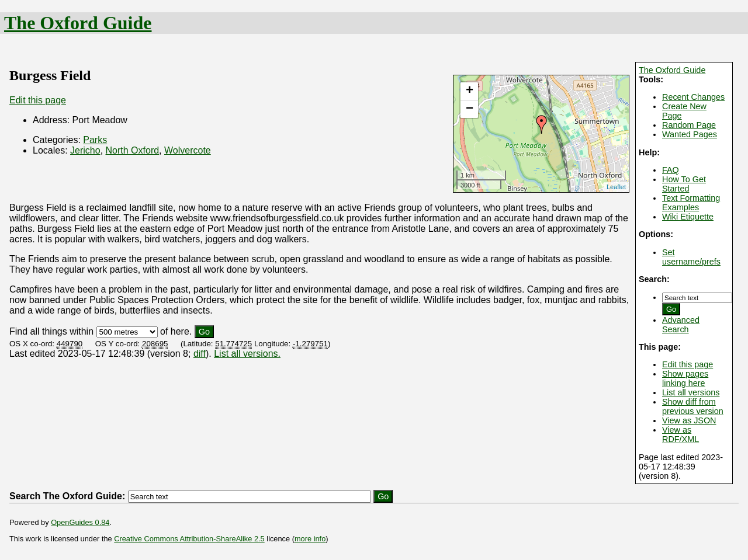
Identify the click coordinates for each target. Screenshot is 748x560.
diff (200, 354)
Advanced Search (681, 325)
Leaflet (616, 187)
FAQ (671, 170)
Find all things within (51, 331)
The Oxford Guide (78, 23)
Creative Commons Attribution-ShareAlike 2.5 (189, 539)
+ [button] (470, 91)
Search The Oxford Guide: (67, 496)
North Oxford (133, 150)
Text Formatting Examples (691, 203)
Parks (95, 140)
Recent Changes (693, 97)
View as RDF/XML (681, 434)
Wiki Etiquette (688, 217)
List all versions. (247, 354)
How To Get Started (684, 184)
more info (310, 539)
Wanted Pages (690, 134)
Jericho (85, 150)
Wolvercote (188, 150)
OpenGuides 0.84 (80, 522)
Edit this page (688, 364)
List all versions (691, 392)
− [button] (470, 109)
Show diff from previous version (693, 406)
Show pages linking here (685, 378)
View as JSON (689, 420)
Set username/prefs (691, 257)
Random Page (689, 125)
